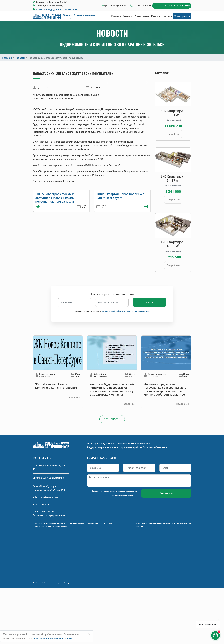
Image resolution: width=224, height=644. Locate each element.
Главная (116, 16)
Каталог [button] (156, 16)
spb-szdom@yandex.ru (117, 6)
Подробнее (173, 134)
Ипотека (167, 16)
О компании (142, 16)
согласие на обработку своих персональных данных (126, 311)
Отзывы (128, 16)
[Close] (89, 634)
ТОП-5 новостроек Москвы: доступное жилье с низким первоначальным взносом (55, 198)
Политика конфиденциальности (49, 523)
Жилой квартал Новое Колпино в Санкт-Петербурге (120, 196)
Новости (20, 58)
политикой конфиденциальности (52, 638)
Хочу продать (182, 16)
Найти (149, 302)
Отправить (166, 493)
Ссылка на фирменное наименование (52, 526)
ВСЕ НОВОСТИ (112, 419)
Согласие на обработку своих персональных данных (89, 523)
